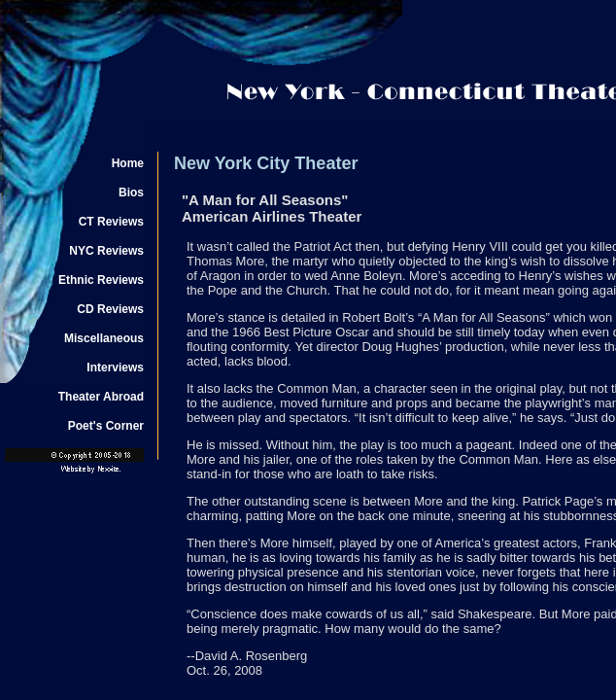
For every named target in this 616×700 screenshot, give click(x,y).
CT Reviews (111, 222)
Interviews (115, 367)
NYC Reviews (106, 251)
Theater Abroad (101, 397)
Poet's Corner (106, 426)
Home (128, 163)
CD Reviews (110, 309)
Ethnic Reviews (101, 280)
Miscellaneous (104, 338)
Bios (131, 192)
